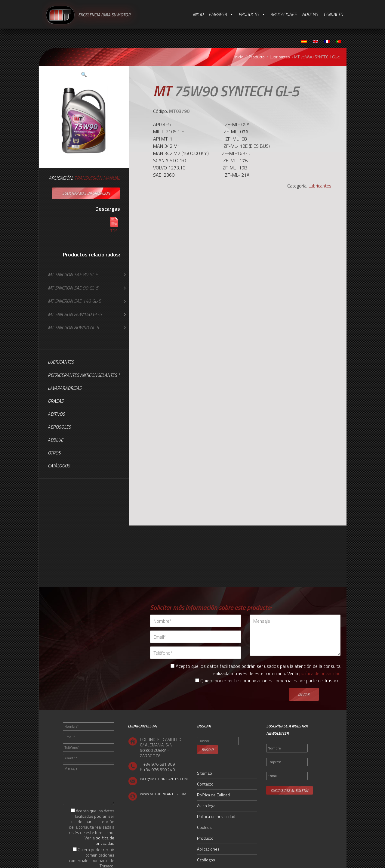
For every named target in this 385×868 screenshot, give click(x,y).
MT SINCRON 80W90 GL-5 (73, 327)
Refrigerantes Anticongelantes (82, 375)
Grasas (56, 401)
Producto (249, 14)
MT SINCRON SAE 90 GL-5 (73, 288)
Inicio (198, 14)
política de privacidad (320, 673)
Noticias (310, 14)
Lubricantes (280, 57)
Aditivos (56, 414)
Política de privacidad (216, 816)
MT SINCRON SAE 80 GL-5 (73, 274)
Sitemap (205, 773)
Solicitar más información (86, 193)
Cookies (204, 827)
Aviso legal (207, 806)
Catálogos (59, 466)
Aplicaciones (283, 14)
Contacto (333, 14)
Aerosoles (59, 427)
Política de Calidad (213, 795)
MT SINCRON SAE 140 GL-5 (74, 301)
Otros (54, 453)
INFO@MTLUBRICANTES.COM (164, 779)
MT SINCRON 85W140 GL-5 (75, 314)
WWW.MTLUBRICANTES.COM (163, 794)
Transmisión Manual (97, 178)
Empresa (218, 14)
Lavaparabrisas (65, 388)
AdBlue (55, 440)
